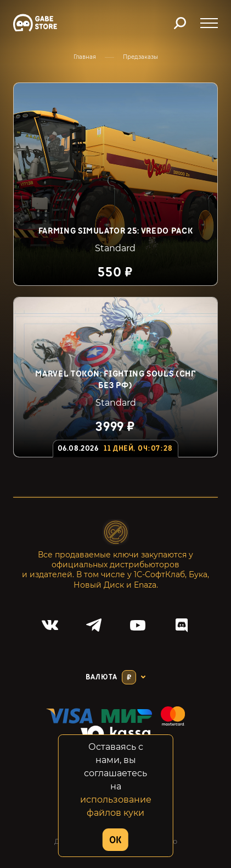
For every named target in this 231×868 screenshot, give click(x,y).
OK (116, 840)
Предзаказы (140, 57)
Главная (85, 57)
